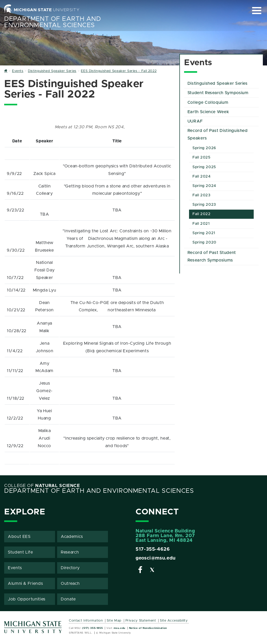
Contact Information (86, 621)
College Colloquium (208, 102)
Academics (72, 537)
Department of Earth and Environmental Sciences (53, 22)
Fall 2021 (201, 224)
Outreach (70, 584)
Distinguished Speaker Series (218, 83)
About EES (19, 537)
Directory (70, 568)
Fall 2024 (202, 177)
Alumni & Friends (25, 584)
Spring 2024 (204, 186)
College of (42, 486)
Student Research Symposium (218, 93)
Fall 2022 (202, 214)
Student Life (20, 552)
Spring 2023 (204, 205)
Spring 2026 (204, 148)
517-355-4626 (153, 549)
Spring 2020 (204, 242)
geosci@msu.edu (156, 558)
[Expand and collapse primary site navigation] (257, 11)
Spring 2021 (204, 233)
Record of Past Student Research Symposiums (212, 256)
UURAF (195, 121)
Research (70, 552)
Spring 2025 (204, 167)
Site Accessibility (174, 621)
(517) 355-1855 (92, 628)
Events (15, 568)
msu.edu (120, 628)
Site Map (114, 621)
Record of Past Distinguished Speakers (218, 134)
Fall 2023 (202, 195)
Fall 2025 (202, 157)
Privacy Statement (141, 621)
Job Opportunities (27, 599)
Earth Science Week (208, 112)
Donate (68, 599)
